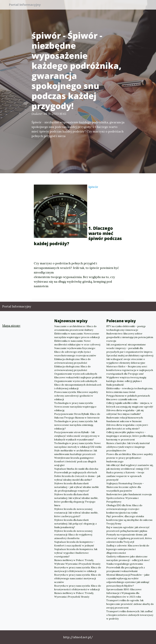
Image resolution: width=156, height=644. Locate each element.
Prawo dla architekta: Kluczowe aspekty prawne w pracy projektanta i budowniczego (130, 458)
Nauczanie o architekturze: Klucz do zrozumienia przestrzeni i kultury (75, 328)
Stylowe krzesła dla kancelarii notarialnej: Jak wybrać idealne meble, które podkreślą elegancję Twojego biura (76, 500)
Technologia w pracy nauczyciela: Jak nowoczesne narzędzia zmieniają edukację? (76, 425)
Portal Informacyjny (26, 5)
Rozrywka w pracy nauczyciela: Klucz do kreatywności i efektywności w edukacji (78, 588)
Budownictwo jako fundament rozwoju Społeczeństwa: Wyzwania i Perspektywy (129, 498)
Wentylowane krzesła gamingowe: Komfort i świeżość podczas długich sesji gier (75, 461)
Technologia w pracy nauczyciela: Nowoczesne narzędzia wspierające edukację (75, 407)
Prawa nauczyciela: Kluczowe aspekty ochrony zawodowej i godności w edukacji (76, 396)
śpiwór (93, 187)
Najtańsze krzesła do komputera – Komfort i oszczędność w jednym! (74, 544)
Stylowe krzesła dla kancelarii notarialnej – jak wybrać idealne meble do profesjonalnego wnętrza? (77, 487)
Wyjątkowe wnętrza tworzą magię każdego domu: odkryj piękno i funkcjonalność (126, 381)
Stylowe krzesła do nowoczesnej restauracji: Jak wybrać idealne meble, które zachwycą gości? (76, 513)
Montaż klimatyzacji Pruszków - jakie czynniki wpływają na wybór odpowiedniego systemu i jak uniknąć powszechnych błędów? (128, 580)
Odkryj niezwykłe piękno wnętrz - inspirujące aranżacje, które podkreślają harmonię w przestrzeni (130, 436)
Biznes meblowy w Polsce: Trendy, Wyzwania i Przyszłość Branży (74, 595)
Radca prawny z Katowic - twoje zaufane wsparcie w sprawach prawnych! (125, 476)
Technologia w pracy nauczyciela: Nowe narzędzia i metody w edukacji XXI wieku (78, 445)
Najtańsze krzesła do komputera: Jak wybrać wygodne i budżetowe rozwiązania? (76, 553)
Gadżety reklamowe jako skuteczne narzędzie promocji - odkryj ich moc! (128, 558)
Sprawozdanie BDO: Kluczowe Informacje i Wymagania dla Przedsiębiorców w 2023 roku (124, 593)
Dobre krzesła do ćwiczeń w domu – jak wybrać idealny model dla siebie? (77, 478)
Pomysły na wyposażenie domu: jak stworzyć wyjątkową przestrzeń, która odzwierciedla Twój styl (129, 538)
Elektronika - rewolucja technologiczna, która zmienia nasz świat (130, 390)
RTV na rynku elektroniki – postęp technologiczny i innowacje (126, 328)
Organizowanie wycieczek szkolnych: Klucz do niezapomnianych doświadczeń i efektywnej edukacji (78, 385)
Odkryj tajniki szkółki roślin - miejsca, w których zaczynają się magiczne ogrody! (130, 405)
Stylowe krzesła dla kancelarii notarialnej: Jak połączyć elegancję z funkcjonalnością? (75, 524)
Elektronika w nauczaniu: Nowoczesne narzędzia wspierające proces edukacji (77, 335)
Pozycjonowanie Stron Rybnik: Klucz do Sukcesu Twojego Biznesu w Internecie (77, 416)
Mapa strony (11, 326)
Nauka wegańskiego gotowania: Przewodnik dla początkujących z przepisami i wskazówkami (126, 567)
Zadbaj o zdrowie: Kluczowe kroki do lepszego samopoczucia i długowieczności (128, 549)
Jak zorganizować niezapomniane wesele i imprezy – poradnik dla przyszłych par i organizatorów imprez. (130, 348)
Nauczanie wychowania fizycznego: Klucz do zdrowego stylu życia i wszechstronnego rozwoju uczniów (75, 352)
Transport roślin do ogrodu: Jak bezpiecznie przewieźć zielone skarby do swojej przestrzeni (130, 604)
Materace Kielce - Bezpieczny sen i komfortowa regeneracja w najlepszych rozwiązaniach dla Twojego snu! (130, 370)
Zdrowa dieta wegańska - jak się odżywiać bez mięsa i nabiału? (125, 412)
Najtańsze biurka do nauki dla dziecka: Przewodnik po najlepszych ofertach (76, 471)
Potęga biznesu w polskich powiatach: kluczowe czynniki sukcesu (128, 397)
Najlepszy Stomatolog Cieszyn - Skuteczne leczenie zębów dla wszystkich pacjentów (125, 487)
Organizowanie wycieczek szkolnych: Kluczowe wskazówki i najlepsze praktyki (78, 376)
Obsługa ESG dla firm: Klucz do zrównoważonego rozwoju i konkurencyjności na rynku (124, 509)
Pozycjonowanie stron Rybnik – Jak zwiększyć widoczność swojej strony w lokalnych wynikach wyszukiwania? (77, 436)
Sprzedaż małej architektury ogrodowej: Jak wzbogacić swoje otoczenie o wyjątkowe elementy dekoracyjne (130, 359)
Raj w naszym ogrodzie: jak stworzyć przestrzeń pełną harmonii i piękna (128, 529)
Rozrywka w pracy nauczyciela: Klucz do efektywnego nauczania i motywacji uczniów (78, 578)
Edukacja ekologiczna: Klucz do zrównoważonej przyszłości (72, 361)
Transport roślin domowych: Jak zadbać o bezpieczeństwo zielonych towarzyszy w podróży (130, 615)
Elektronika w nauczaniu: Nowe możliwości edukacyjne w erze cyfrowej (77, 343)
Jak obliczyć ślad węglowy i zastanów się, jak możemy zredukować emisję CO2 (130, 467)
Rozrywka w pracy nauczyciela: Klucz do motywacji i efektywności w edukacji (78, 569)
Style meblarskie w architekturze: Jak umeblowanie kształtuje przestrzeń (76, 452)
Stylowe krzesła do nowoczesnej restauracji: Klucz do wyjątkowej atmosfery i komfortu (73, 535)
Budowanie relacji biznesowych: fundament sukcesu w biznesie (125, 419)
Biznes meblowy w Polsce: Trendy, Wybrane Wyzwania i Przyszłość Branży (77, 562)
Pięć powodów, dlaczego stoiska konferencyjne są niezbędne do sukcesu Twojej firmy (129, 520)
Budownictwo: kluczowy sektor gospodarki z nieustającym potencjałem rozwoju (130, 337)
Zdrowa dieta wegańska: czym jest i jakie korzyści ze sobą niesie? (127, 427)
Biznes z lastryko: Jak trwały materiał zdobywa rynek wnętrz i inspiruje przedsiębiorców (128, 447)
